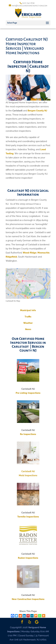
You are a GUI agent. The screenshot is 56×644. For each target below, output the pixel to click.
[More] (44, 616)
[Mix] (36, 616)
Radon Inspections (28, 558)
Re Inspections (28, 434)
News (28, 329)
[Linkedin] (24, 616)
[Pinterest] (28, 616)
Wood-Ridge (29, 253)
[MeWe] (32, 616)
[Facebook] (13, 616)
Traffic (28, 317)
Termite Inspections (28, 517)
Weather (28, 323)
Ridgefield (11, 257)
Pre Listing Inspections (28, 393)
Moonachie (43, 253)
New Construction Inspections (28, 599)
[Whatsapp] (40, 616)
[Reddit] (20, 616)
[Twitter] (16, 616)
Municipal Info (28, 310)
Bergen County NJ (37, 111)
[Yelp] (30, 622)
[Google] (37, 622)
